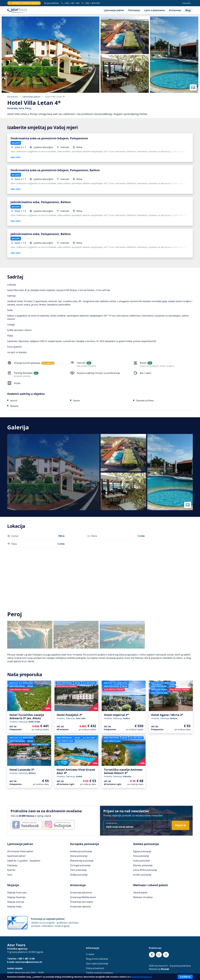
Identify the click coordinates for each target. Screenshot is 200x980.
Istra (10, 875)
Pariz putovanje (78, 870)
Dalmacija (12, 865)
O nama (90, 954)
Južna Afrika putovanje (145, 870)
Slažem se (185, 977)
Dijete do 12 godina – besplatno (24, 861)
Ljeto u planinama (155, 10)
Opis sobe (15, 157)
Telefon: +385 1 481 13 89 (21, 959)
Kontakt (186, 3)
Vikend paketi (140, 893)
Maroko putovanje (143, 865)
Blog (188, 10)
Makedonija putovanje (82, 861)
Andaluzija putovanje (81, 851)
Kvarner (11, 870)
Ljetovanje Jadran (114, 10)
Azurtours (12, 97)
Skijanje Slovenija (16, 897)
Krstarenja (175, 10)
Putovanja (134, 10)
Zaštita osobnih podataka (99, 973)
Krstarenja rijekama (80, 907)
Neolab (165, 969)
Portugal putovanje (80, 865)
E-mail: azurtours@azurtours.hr (25, 962)
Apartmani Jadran (16, 856)
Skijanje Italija (14, 907)
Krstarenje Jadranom (81, 893)
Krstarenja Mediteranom (83, 897)
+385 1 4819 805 (91, 3)
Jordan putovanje (142, 875)
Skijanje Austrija (16, 902)
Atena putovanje (79, 856)
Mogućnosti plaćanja (97, 959)
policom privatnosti (142, 977)
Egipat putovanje (142, 851)
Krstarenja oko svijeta (82, 902)
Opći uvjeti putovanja (97, 964)
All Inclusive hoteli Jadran (20, 851)
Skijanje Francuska (17, 893)
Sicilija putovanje (79, 875)
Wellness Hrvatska (143, 897)
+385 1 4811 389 (70, 3)
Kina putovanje (141, 856)
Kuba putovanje (141, 861)
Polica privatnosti (95, 968)
